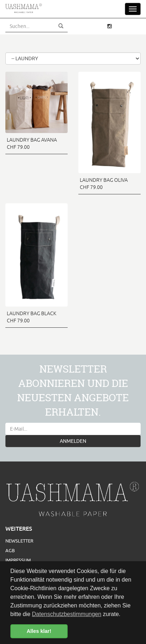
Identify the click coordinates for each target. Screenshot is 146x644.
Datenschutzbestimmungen (67, 614)
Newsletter (19, 541)
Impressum (18, 560)
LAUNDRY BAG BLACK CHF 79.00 (31, 317)
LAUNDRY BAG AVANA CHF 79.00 (32, 143)
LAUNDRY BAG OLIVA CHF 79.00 (104, 184)
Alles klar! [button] (39, 631)
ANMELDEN (73, 441)
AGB (10, 550)
